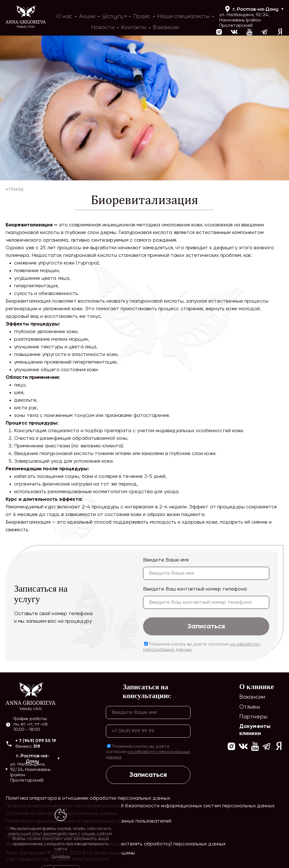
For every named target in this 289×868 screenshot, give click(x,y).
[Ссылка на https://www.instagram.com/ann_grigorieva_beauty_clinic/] (231, 747)
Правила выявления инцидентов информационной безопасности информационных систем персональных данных (140, 806)
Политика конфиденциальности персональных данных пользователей (88, 821)
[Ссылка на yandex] (280, 33)
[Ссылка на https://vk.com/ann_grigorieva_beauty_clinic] (234, 33)
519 (37, 747)
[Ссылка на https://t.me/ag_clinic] (265, 33)
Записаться (206, 626)
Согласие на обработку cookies (44, 829)
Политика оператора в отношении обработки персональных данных (88, 798)
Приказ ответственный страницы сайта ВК (57, 836)
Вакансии (252, 697)
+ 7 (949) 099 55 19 (36, 741)
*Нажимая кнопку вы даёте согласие (202, 647)
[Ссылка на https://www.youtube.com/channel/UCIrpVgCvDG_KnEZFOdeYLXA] (249, 33)
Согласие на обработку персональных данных (62, 814)
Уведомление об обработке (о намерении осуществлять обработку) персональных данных (116, 844)
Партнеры (253, 717)
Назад (15, 189)
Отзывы (250, 707)
